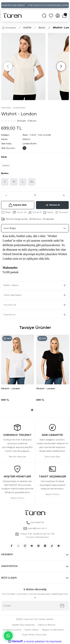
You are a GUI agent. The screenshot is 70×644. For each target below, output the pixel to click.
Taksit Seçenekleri (13, 295)
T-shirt (33, 135)
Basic (25, 135)
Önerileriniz (10, 315)
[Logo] (12, 16)
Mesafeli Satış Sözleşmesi (23, 625)
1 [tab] (32, 410)
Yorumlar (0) (10, 305)
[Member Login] (58, 16)
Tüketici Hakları (31, 630)
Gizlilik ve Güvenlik (12, 630)
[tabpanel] (18, 370)
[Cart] (64, 16)
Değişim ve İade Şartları (53, 630)
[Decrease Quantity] (4, 195)
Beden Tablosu (11, 285)
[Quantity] (35, 195)
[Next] (61, 66)
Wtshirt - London (11, 388)
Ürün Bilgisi (10, 228)
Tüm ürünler (44, 135)
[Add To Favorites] (6, 212)
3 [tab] (38, 410)
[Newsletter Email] (35, 606)
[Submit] (62, 606)
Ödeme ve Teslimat (47, 625)
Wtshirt (26, 139)
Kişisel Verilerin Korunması (34, 635)
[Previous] (8, 66)
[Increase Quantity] (66, 195)
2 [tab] (35, 410)
